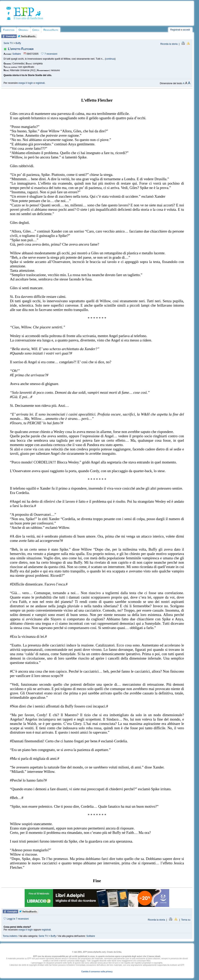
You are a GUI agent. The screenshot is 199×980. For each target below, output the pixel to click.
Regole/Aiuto (51, 30)
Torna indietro (10, 936)
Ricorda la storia (169, 44)
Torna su (186, 920)
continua (110, 59)
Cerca (36, 30)
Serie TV (8, 43)
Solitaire (17, 54)
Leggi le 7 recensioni (16, 919)
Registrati (175, 30)
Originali (23, 30)
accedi (186, 30)
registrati (40, 83)
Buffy (18, 43)
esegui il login (26, 83)
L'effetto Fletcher (21, 49)
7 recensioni (49, 54)
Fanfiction (9, 30)
